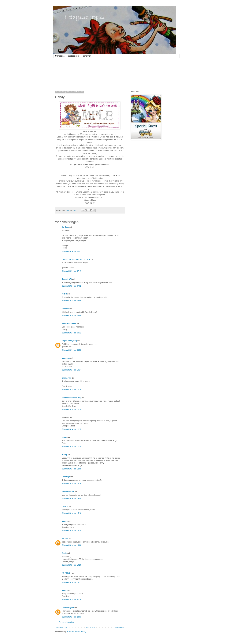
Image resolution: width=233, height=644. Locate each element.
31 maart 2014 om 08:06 (72, 301)
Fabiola (65, 539)
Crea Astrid (67, 378)
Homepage (91, 627)
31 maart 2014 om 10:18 (72, 390)
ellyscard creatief (69, 323)
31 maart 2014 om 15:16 (72, 513)
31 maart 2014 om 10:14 (72, 370)
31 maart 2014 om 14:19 (72, 484)
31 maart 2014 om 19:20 (72, 565)
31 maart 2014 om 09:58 (72, 350)
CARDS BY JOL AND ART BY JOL (76, 259)
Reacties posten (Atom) (77, 632)
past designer (74, 56)
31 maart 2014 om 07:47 (72, 271)
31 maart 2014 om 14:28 (72, 498)
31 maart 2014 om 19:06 (72, 545)
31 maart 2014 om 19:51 (72, 582)
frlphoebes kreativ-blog (72, 398)
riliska (64, 294)
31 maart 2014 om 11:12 (72, 429)
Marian (65, 590)
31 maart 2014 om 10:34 (72, 409)
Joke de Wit (67, 279)
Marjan (65, 521)
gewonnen (87, 56)
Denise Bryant (68, 608)
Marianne (66, 358)
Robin (64, 437)
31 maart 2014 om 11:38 (72, 447)
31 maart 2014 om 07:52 (72, 286)
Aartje (64, 553)
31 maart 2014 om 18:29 (72, 530)
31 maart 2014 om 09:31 (72, 333)
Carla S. (65, 506)
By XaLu (65, 227)
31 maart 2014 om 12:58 (72, 469)
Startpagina (60, 56)
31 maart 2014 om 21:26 (72, 600)
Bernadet (66, 309)
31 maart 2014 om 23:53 (72, 617)
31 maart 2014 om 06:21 (72, 251)
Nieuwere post (62, 627)
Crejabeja (66, 477)
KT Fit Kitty (67, 573)
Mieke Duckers (68, 492)
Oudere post (119, 627)
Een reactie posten (66, 622)
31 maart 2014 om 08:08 (72, 315)
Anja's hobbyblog (69, 341)
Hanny (65, 455)
